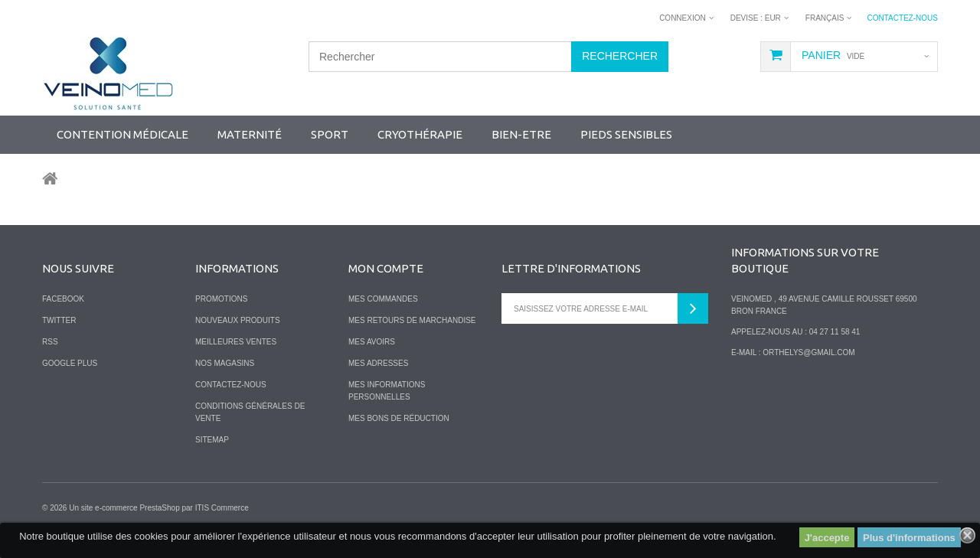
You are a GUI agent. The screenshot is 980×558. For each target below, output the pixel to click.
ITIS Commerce (222, 508)
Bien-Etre (521, 134)
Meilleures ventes (236, 342)
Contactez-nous (902, 18)
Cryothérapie (420, 134)
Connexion (683, 18)
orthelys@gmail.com (808, 352)
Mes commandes (383, 299)
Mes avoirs (372, 342)
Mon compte (386, 268)
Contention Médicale (122, 134)
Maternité (250, 134)
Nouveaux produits (238, 320)
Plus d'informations (909, 538)
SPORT (330, 134)
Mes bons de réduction (399, 418)
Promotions (221, 299)
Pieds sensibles (626, 134)
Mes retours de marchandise (412, 320)
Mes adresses (378, 363)
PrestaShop (159, 508)
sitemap (212, 440)
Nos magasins (225, 363)
